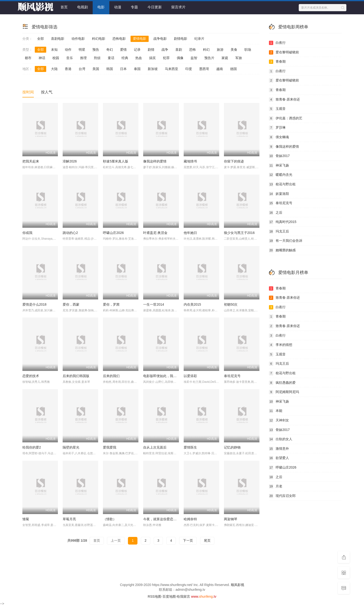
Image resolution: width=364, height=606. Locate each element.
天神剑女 (279, 420)
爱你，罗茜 (111, 304)
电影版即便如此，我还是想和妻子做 (170, 376)
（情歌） (110, 519)
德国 (233, 69)
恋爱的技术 (31, 376)
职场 (248, 50)
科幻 (206, 50)
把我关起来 (31, 161)
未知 (54, 50)
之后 (276, 213)
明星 (82, 50)
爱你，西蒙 (71, 304)
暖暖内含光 (281, 175)
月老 (276, 486)
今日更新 (155, 7)
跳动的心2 (70, 233)
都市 (28, 58)
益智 (194, 58)
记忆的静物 (232, 447)
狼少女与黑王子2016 (239, 233)
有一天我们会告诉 (286, 241)
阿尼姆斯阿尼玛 (284, 392)
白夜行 (277, 43)
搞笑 (152, 58)
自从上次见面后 (155, 447)
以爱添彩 (190, 376)
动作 (68, 50)
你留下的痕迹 (234, 161)
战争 (165, 50)
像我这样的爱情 (155, 161)
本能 (276, 411)
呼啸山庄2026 (113, 233)
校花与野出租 (282, 184)
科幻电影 (99, 39)
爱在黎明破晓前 (284, 52)
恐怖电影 (119, 39)
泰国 (137, 69)
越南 (220, 69)
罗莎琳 (277, 128)
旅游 (220, 50)
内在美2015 (192, 304)
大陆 (54, 69)
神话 (42, 58)
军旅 (239, 58)
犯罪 (166, 58)
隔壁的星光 (71, 447)
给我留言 (183, 596)
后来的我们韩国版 (76, 376)
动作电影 (78, 39)
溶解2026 (70, 161)
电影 (101, 7)
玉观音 (277, 109)
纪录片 (199, 39)
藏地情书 (190, 161)
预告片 (209, 58)
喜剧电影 (58, 39)
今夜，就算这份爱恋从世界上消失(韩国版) (174, 519)
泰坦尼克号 (232, 376)
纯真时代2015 (283, 222)
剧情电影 (181, 39)
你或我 (27, 233)
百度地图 (169, 596)
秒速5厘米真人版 (116, 161)
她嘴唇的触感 (282, 250)
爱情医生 (190, 447)
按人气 (47, 92)
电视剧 (83, 7)
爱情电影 (140, 39)
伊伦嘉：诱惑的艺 (286, 118)
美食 (234, 50)
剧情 (151, 50)
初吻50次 (231, 304)
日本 (123, 69)
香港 (68, 69)
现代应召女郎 (282, 496)
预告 (96, 50)
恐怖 (192, 50)
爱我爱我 (110, 447)
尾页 (207, 540)
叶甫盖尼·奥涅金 (155, 233)
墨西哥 (204, 69)
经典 (125, 58)
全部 (40, 39)
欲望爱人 (279, 458)
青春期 (277, 62)
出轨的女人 (281, 439)
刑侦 (97, 58)
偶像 (180, 58)
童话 (111, 58)
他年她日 (190, 233)
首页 (64, 7)
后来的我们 (111, 376)
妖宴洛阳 (279, 194)
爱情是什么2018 (34, 304)
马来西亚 (172, 69)
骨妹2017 (279, 156)
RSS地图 (154, 596)
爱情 (123, 50)
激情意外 (279, 449)
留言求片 (178, 7)
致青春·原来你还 (284, 100)
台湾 (82, 69)
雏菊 (26, 519)
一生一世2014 (154, 304)
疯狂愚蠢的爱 (282, 383)
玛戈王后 (279, 232)
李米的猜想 (281, 345)
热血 (139, 58)
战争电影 (160, 39)
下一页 (188, 540)
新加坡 (153, 69)
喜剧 (179, 50)
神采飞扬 (279, 166)
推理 (83, 58)
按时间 (28, 92)
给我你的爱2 (32, 447)
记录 (137, 50)
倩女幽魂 (279, 137)
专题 (134, 7)
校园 (56, 58)
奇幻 (110, 50)
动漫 (118, 7)
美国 (96, 69)
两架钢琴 (231, 519)
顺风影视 (238, 585)
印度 (189, 69)
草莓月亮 (69, 519)
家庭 (225, 58)
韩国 (110, 69)
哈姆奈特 (190, 519)
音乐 (70, 58)
